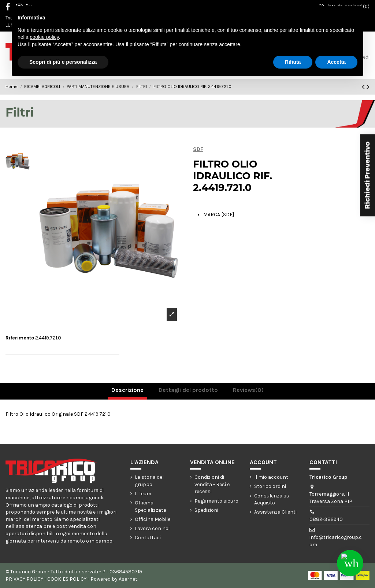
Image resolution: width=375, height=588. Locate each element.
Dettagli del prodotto (188, 390)
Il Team (143, 494)
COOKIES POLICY (67, 579)
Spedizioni (206, 510)
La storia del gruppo (149, 481)
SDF (198, 149)
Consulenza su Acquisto (272, 499)
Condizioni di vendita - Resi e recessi (212, 484)
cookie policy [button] (44, 37)
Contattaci (148, 538)
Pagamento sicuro (216, 501)
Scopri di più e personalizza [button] (63, 62)
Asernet (128, 579)
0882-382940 (326, 519)
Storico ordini (270, 486)
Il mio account (271, 477)
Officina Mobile (153, 519)
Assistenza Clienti (275, 512)
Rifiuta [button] (293, 62)
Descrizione (127, 390)
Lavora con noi (152, 528)
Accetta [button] (336, 62)
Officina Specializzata (151, 506)
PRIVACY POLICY (24, 579)
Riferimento (20, 338)
